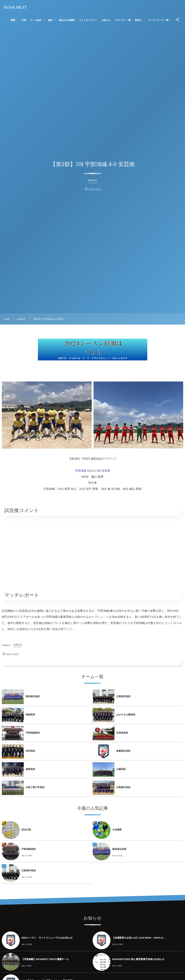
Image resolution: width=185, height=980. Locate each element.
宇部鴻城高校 (33, 733)
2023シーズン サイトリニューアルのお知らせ (47, 938)
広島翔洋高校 (123, 696)
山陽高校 (121, 769)
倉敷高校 (30, 769)
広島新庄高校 (123, 787)
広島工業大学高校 (35, 787)
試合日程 (26, 830)
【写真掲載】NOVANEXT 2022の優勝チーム (45, 959)
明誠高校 (30, 715)
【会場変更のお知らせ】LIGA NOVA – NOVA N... (139, 938)
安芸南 (106, 471)
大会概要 (117, 830)
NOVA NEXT (15, 7)
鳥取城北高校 (33, 696)
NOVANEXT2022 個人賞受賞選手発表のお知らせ (138, 959)
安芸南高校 (122, 733)
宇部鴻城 (81, 471)
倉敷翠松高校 (123, 751)
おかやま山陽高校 (126, 715)
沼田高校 (30, 751)
